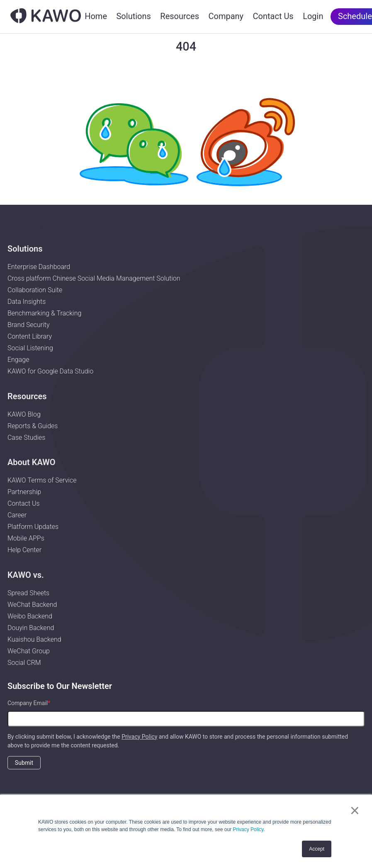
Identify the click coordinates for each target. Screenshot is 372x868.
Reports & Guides (33, 426)
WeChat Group (29, 651)
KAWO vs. (26, 575)
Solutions (133, 16)
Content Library (30, 336)
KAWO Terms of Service (43, 480)
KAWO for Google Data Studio (50, 371)
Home (96, 16)
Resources (180, 16)
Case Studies (27, 438)
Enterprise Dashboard (39, 267)
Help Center (24, 550)
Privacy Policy (248, 829)
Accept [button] (317, 849)
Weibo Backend (30, 616)
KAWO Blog (24, 414)
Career (17, 515)
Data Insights (27, 302)
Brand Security (29, 325)
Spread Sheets (28, 593)
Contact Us (273, 16)
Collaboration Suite (35, 290)
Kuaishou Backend (34, 639)
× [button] (355, 810)
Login (313, 16)
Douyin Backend (31, 628)
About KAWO (32, 462)
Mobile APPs (26, 538)
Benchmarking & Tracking (44, 313)
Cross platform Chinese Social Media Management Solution (94, 278)
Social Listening (30, 348)
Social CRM (24, 663)
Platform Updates (33, 527)
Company (226, 16)
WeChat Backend (32, 605)
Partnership (24, 492)
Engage (18, 360)
